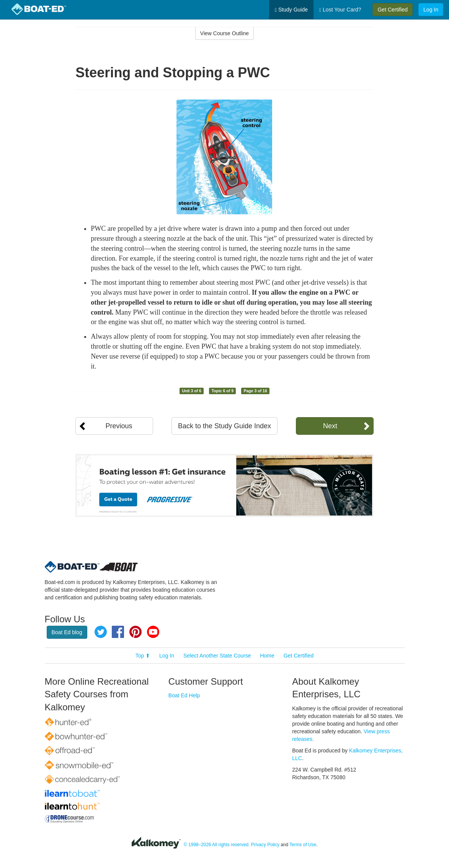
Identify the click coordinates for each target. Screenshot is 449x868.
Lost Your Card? (340, 10)
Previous (119, 426)
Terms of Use (303, 845)
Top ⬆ (143, 656)
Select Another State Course (217, 656)
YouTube (153, 632)
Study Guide (291, 10)
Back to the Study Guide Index (224, 426)
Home (267, 656)
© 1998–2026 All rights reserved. (217, 845)
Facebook (118, 632)
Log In (431, 10)
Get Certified (393, 10)
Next (330, 426)
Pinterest (136, 632)
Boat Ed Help (184, 695)
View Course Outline (224, 33)
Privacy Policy (265, 845)
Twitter (101, 632)
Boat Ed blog (67, 632)
